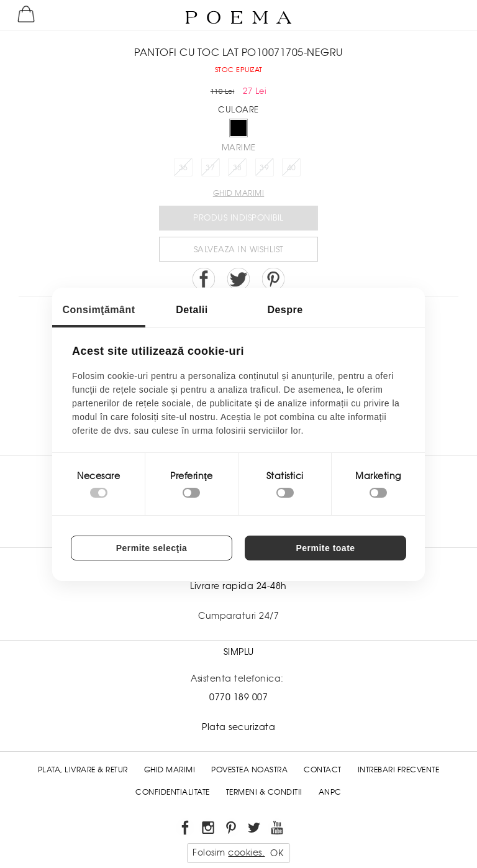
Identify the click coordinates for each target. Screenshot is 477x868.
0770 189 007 (238, 697)
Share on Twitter (238, 279)
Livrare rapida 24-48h (238, 586)
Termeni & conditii (264, 792)
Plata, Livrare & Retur (83, 770)
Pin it (273, 279)
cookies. (246, 852)
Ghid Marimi (170, 770)
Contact (323, 770)
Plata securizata (238, 727)
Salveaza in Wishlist (239, 249)
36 (184, 168)
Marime (239, 148)
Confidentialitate (173, 792)
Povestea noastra (249, 770)
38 (238, 168)
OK (277, 853)
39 (264, 168)
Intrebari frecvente (399, 770)
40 (292, 168)
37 (210, 168)
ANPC (330, 792)
